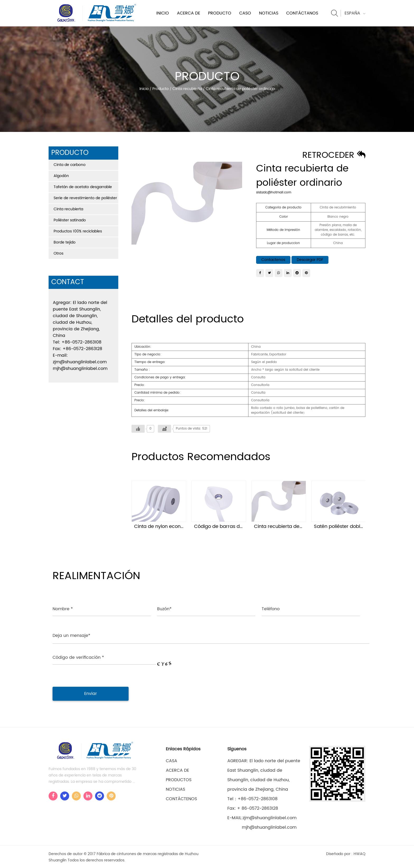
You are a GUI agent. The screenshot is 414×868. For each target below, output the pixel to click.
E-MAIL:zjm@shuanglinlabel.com (262, 817)
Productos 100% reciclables (78, 231)
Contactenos (273, 260)
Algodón (61, 176)
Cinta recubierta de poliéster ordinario (298, 526)
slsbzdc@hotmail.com (274, 192)
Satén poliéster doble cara (345, 526)
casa (171, 760)
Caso (245, 13)
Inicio (163, 13)
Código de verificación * (78, 657)
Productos (179, 779)
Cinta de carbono (70, 165)
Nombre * (63, 609)
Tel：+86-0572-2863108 (252, 798)
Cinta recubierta (187, 89)
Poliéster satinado (70, 220)
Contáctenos (181, 798)
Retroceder (334, 155)
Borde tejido (65, 242)
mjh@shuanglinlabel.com (80, 369)
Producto (220, 13)
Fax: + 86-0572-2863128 (253, 808)
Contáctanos (302, 13)
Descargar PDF (310, 260)
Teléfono (271, 609)
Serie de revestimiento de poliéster (85, 198)
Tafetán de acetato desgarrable (83, 187)
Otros (58, 253)
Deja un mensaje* (71, 636)
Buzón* (164, 609)
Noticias (269, 13)
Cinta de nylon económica (165, 526)
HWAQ (359, 853)
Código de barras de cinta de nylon (235, 526)
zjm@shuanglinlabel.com (80, 362)
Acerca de (189, 13)
